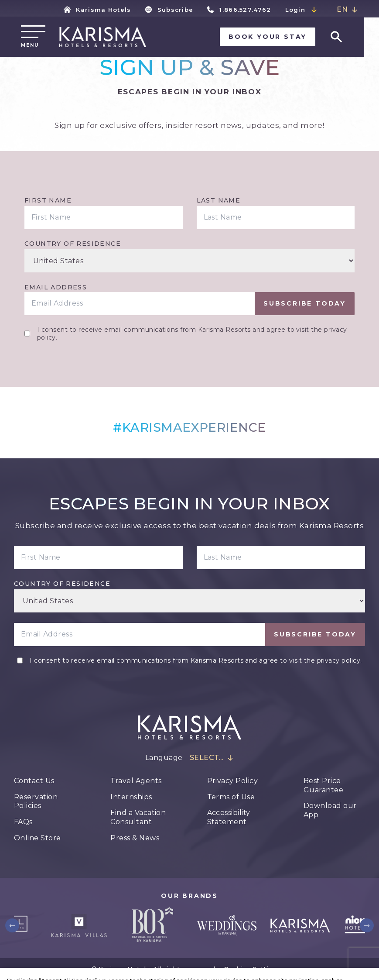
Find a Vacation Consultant (138, 817)
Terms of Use (231, 797)
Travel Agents (136, 781)
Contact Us (34, 781)
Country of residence (73, 244)
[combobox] (347, 10)
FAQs (23, 822)
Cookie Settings (252, 969)
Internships (131, 797)
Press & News (135, 838)
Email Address (56, 287)
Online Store (38, 838)
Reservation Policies (36, 801)
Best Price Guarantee (323, 785)
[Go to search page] (351, 38)
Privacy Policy (233, 781)
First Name (48, 200)
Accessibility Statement (229, 817)
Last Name (219, 200)
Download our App (330, 810)
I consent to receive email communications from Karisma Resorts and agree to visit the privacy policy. (192, 334)
